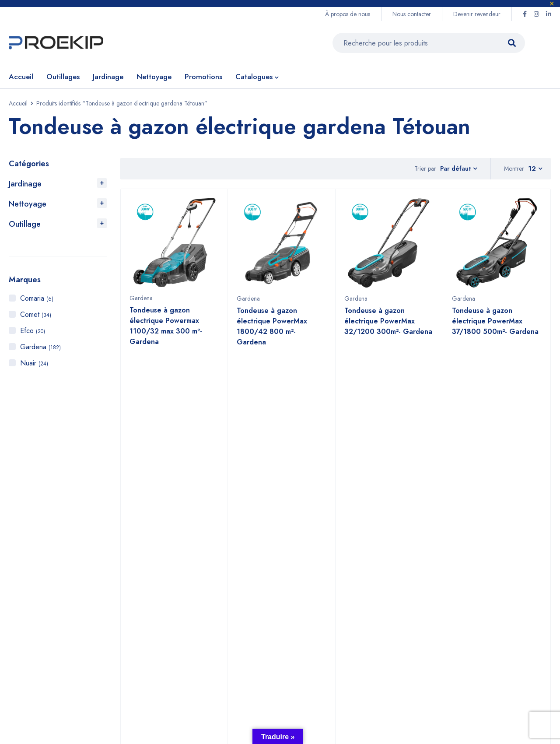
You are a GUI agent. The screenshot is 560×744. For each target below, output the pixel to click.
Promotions (349, 639)
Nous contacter (412, 14)
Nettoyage (28, 204)
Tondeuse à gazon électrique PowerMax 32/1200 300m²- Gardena (388, 325)
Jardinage (25, 184)
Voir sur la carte (28, 613)
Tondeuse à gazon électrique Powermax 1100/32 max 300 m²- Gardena (166, 330)
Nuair (34, 363)
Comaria (37, 298)
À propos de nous (348, 14)
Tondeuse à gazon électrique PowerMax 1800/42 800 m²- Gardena (272, 331)
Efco (33, 331)
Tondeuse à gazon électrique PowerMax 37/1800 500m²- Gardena (495, 325)
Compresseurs (355, 625)
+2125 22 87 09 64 (198, 602)
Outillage (25, 224)
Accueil (18, 103)
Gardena (40, 347)
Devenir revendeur (477, 14)
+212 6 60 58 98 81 (199, 584)
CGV (418, 611)
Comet (36, 314)
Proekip (77, 696)
